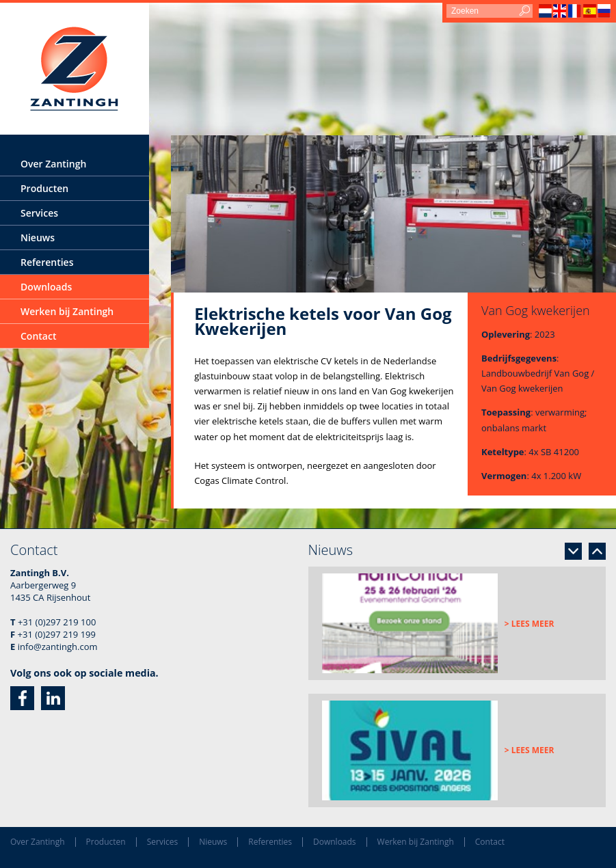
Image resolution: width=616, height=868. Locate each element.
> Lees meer (530, 624)
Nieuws (38, 238)
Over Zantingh (53, 164)
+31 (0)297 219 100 (57, 622)
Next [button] (573, 551)
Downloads (46, 287)
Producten (44, 188)
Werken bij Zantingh (67, 311)
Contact (38, 336)
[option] (457, 623)
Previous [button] (597, 551)
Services (39, 213)
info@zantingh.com (58, 647)
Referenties (47, 262)
